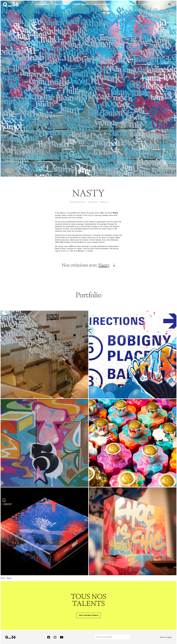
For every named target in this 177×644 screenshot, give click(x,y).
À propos (120, 4)
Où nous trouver (81, 4)
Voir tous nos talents (88, 615)
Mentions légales (166, 637)
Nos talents (61, 4)
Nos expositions (102, 4)
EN (173, 4)
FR (169, 4)
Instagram (93, 202)
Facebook (104, 202)
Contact (146, 4)
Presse (133, 4)
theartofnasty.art (77, 202)
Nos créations (43, 4)
